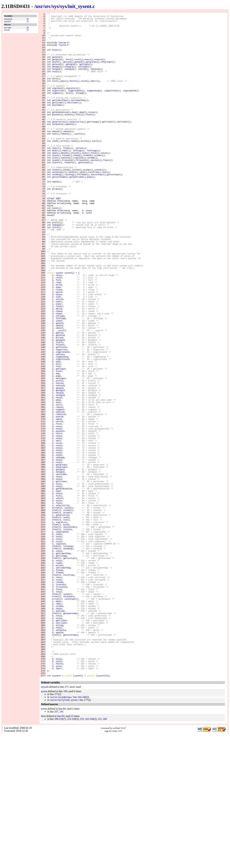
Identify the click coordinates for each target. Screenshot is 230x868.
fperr (94, 95)
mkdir (55, 178)
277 (66, 820)
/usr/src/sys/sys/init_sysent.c (64, 833)
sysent (8, 22)
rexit (78, 69)
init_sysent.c (81, 6)
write (64, 167)
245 (61, 844)
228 (74, 852)
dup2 (82, 132)
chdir (55, 175)
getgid (78, 72)
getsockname (59, 210)
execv (88, 69)
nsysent (8, 19)
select (68, 135)
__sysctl (77, 158)
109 (65, 824)
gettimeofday (60, 118)
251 (100, 852)
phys (63, 95)
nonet (55, 247)
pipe (89, 210)
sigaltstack (111, 106)
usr (39, 6)
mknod (64, 181)
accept (87, 201)
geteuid (56, 75)
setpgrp (69, 78)
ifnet (7, 32)
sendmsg (56, 207)
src (47, 6)
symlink (65, 187)
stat (84, 181)
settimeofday (78, 118)
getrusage (92, 144)
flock (89, 135)
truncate (67, 190)
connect (99, 201)
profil (56, 265)
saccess (95, 190)
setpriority (76, 144)
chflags (78, 178)
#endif (51, 256)
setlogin (83, 78)
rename (91, 187)
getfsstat (84, 193)
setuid (82, 80)
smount (67, 155)
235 (82, 852)
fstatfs (69, 193)
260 (105, 852)
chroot (79, 175)
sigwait (56, 109)
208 (56, 852)
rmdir (65, 178)
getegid (70, 75)
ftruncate (81, 190)
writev (84, 167)
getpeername (76, 210)
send (82, 204)
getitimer (58, 121)
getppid (56, 69)
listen (76, 201)
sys (56, 6)
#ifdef (51, 236)
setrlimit (123, 144)
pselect (56, 135)
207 (56, 844)
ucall (55, 83)
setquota (57, 147)
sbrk (55, 92)
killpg (79, 109)
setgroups (106, 72)
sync (55, 158)
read (55, 167)
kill (68, 109)
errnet (8, 29)
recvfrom (93, 204)
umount (56, 155)
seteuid (95, 80)
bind (66, 201)
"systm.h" (64, 52)
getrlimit (107, 144)
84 (64, 842)
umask (55, 216)
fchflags (92, 178)
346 (84, 830)
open (55, 181)
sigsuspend (129, 106)
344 (79, 830)
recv (104, 204)
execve (98, 69)
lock (55, 95)
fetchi (73, 95)
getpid (56, 66)
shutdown (82, 207)
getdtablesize (60, 132)
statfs (56, 193)
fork (68, 69)
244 (92, 852)
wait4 (55, 72)
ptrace (56, 224)
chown (55, 184)
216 (61, 852)
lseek (55, 190)
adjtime (56, 124)
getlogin (84, 75)
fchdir (67, 175)
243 (87, 852)
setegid (69, 80)
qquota (70, 147)
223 (69, 852)
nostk (84, 95)
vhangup (56, 267)
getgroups (91, 72)
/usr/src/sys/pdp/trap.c (61, 830)
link (55, 187)
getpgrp (56, 78)
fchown (66, 184)
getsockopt (113, 207)
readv (74, 167)
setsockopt (97, 207)
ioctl (95, 167)
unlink (75, 181)
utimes (98, 184)
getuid (67, 72)
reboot (65, 158)
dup (74, 132)
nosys (55, 57)
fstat (94, 181)
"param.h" (64, 49)
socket (56, 201)
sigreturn (71, 103)
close (91, 132)
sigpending (93, 106)
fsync (106, 190)
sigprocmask (75, 106)
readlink (78, 187)
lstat (104, 181)
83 (63, 849)
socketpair (58, 204)
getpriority (59, 144)
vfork (55, 270)
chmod (76, 184)
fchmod (87, 184)
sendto (72, 204)
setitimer (73, 121)
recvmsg (69, 207)
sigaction (58, 106)
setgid (56, 80)
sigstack (57, 103)
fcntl (79, 135)
